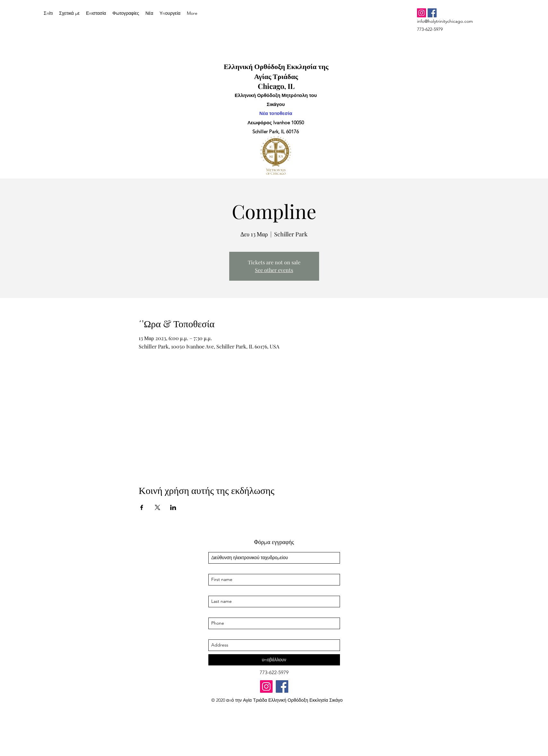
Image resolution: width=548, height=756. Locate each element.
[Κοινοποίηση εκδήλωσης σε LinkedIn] (173, 507)
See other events (274, 270)
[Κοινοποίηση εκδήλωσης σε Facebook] (142, 507)
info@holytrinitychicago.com (445, 21)
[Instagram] (422, 13)
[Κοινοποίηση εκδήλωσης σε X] (157, 507)
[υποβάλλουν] (274, 660)
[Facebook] (432, 13)
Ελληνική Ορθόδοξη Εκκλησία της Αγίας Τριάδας (276, 71)
